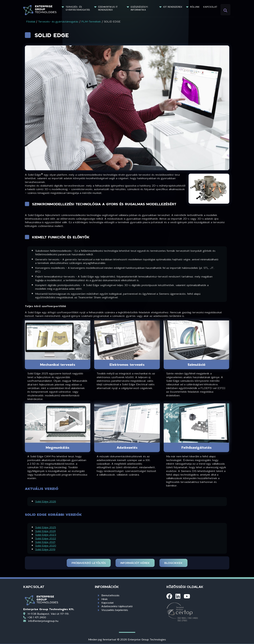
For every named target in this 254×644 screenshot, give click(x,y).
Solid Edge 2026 (46, 501)
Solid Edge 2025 (46, 527)
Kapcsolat (210, 7)
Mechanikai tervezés (58, 364)
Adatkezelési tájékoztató (117, 606)
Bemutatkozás (110, 595)
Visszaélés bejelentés (115, 610)
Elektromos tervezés (127, 364)
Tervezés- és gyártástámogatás (78, 8)
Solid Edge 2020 (46, 546)
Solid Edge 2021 (45, 542)
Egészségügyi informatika (140, 8)
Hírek (105, 599)
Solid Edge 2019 (45, 549)
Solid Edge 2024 (45, 531)
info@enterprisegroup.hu (43, 621)
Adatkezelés (127, 447)
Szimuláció (196, 364)
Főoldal (31, 21)
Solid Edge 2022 (46, 538)
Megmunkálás (58, 447)
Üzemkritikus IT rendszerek (108, 8)
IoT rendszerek (173, 7)
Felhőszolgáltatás (196, 447)
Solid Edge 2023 (46, 535)
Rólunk (195, 7)
